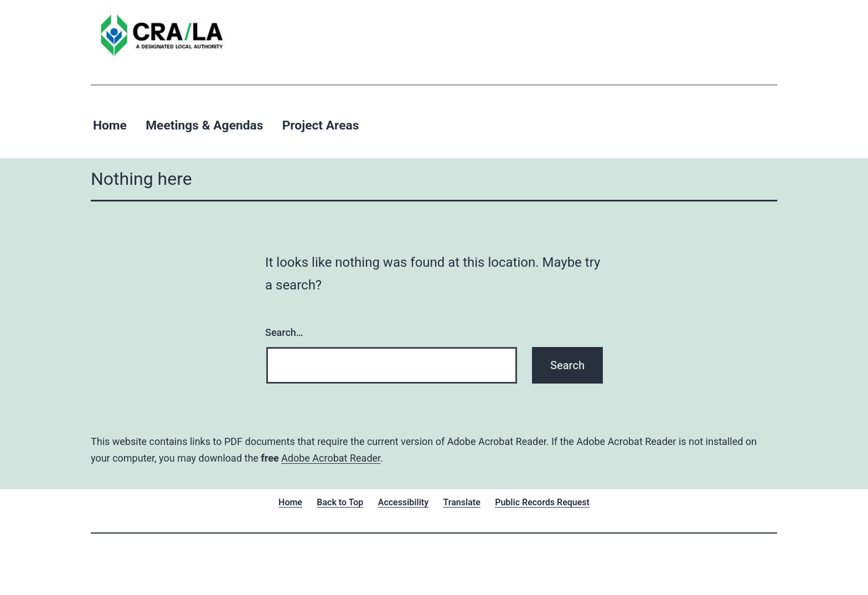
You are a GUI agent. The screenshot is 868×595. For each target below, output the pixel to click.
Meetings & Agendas (204, 125)
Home (110, 125)
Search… (284, 332)
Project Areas (321, 125)
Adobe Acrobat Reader (331, 458)
